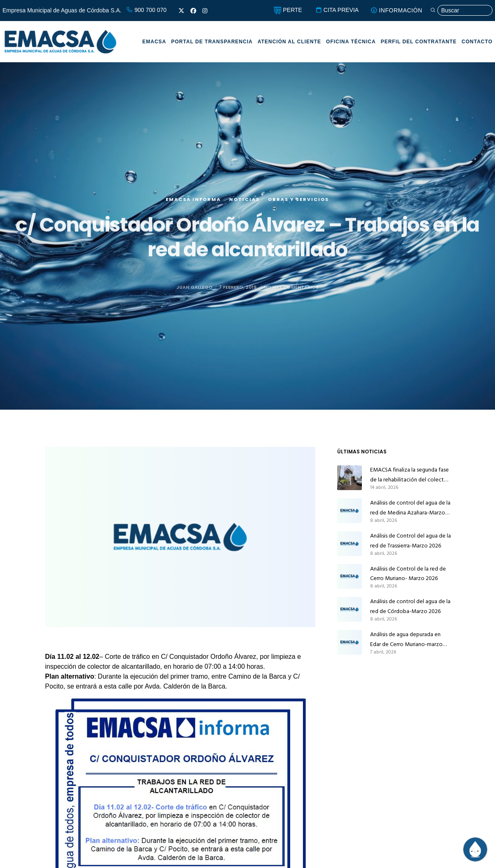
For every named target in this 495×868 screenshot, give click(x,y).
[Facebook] (193, 11)
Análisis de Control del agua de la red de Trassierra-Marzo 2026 (411, 541)
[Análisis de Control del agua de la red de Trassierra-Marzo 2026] (350, 544)
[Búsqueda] (461, 11)
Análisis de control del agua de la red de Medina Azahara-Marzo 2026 (410, 508)
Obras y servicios (298, 211)
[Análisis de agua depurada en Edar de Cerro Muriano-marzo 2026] (350, 642)
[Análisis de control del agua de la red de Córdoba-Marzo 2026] (350, 609)
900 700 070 (146, 10)
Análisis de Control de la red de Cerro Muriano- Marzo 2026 (408, 574)
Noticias (244, 211)
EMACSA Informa (193, 211)
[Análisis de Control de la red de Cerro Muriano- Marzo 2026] (350, 577)
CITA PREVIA (337, 10)
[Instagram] (205, 11)
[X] (181, 11)
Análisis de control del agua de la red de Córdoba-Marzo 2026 (410, 606)
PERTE (288, 10)
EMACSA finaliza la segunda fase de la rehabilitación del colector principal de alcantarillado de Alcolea (410, 475)
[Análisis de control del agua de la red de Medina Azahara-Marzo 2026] (350, 511)
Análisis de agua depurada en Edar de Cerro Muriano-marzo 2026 (406, 639)
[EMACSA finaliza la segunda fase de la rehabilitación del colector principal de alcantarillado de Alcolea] (350, 478)
